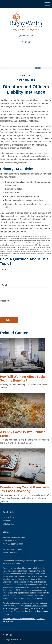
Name (5, 270)
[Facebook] (22, 42)
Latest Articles (8, 517)
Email (5, 285)
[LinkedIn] (29, 42)
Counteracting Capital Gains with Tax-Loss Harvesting (24, 489)
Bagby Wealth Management (26, 29)
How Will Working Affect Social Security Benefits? (23, 379)
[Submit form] (9, 320)
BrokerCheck (15, 563)
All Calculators (8, 524)
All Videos (7, 521)
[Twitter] (26, 42)
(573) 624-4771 (26, 35)
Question (4, 301)
